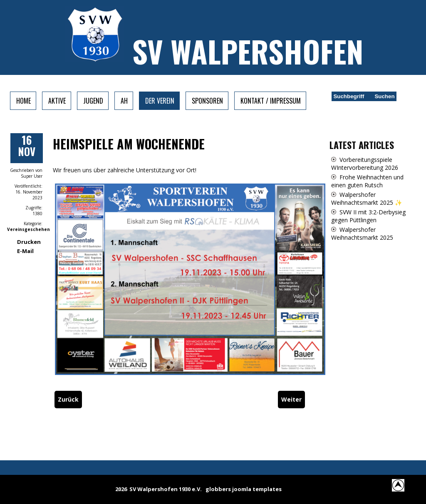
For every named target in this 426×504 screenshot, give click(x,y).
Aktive (57, 101)
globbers (218, 489)
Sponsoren (207, 101)
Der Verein (160, 101)
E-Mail (25, 251)
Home (24, 101)
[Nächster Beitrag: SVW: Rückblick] (291, 399)
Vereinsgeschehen (28, 229)
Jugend (93, 101)
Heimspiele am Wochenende (129, 144)
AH (124, 101)
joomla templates (257, 489)
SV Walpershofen (248, 51)
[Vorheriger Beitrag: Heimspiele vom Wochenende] (68, 399)
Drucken (29, 242)
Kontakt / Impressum (271, 101)
